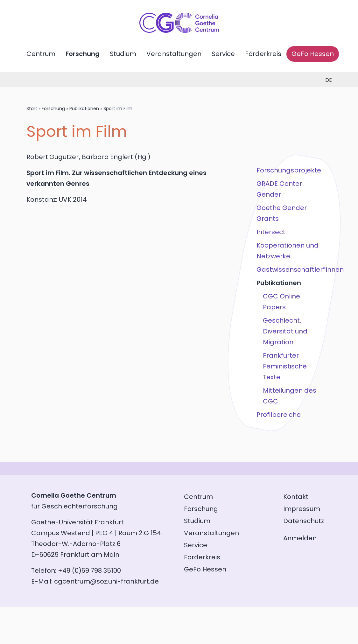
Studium (123, 54)
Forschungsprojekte (288, 170)
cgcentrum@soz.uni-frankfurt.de (106, 581)
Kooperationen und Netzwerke (287, 251)
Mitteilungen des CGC (289, 396)
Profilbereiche (278, 415)
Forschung (83, 54)
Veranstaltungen (174, 54)
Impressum (302, 509)
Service (223, 54)
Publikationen (84, 108)
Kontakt (296, 497)
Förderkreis (263, 54)
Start (32, 108)
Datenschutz (304, 521)
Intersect (271, 232)
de (329, 80)
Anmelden (300, 538)
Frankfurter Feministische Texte (284, 366)
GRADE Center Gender (279, 189)
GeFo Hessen (313, 54)
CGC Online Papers (281, 302)
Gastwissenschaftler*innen (290, 269)
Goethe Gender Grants (281, 213)
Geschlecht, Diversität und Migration (285, 331)
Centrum (41, 54)
